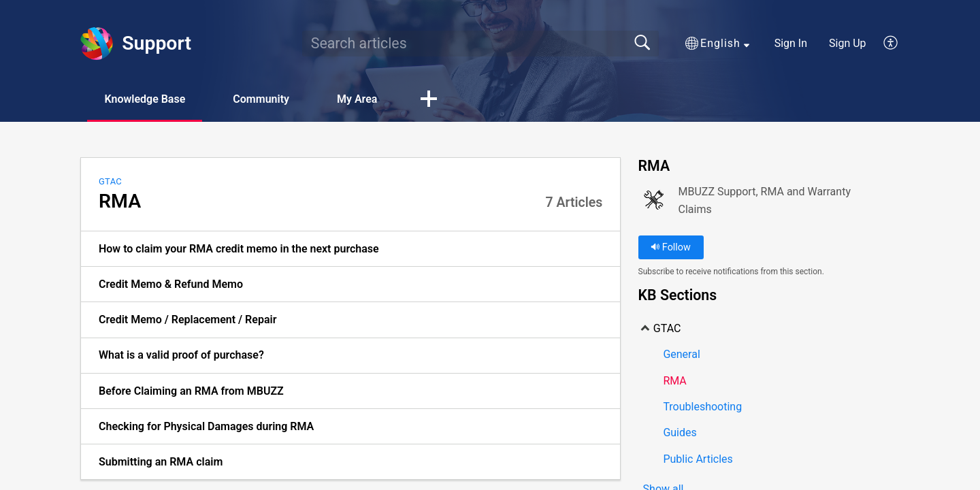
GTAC (110, 181)
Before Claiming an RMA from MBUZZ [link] (191, 391)
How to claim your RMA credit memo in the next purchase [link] (239, 249)
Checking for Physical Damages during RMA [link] (206, 426)
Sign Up (848, 43)
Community (261, 99)
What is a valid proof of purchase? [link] (181, 355)
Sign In (791, 43)
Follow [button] (671, 247)
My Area (357, 99)
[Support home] (97, 44)
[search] (480, 44)
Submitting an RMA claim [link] (161, 462)
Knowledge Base (145, 99)
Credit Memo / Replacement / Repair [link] (187, 320)
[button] (717, 44)
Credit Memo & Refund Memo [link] (171, 284)
